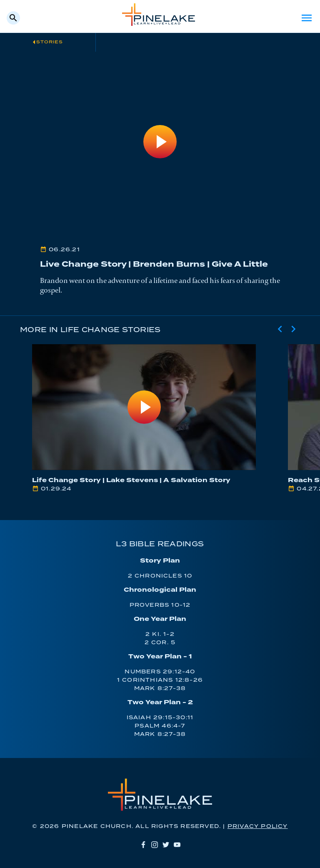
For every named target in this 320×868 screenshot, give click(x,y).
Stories (50, 42)
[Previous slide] (280, 329)
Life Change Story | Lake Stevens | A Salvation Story (131, 480)
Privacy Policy (258, 827)
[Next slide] (293, 329)
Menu (307, 18)
